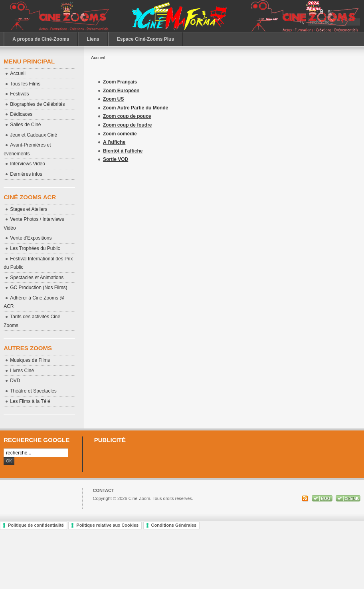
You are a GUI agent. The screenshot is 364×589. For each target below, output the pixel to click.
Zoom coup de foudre (128, 125)
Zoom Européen (121, 91)
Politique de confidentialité (36, 525)
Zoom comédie (120, 134)
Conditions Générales (174, 525)
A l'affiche (114, 142)
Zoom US (114, 99)
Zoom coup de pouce (127, 116)
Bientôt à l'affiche (123, 151)
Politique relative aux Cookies (107, 525)
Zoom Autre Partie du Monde (136, 108)
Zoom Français (120, 82)
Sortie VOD (116, 159)
